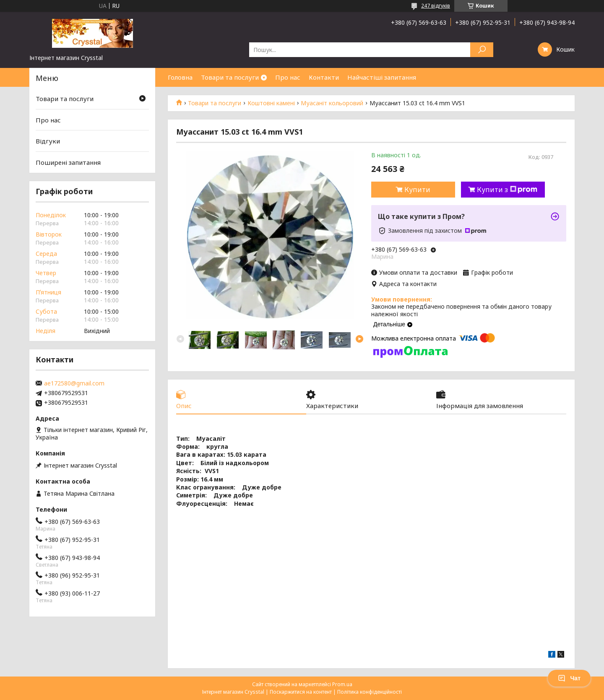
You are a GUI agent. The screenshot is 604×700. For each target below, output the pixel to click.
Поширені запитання (68, 162)
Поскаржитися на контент (301, 692)
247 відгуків (436, 6)
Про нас (288, 77)
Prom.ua (342, 684)
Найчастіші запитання (382, 77)
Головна (180, 77)
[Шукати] (482, 50)
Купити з (507, 190)
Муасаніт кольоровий (332, 103)
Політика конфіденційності (370, 692)
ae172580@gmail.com (74, 383)
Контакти (324, 77)
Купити (417, 190)
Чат (569, 678)
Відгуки (48, 141)
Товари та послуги (230, 77)
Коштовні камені (271, 103)
